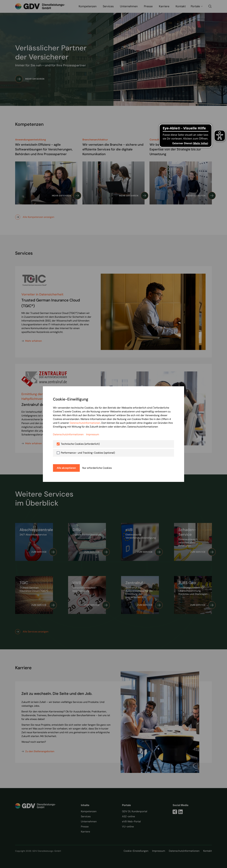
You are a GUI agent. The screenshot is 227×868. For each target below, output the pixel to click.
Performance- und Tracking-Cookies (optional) (88, 453)
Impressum (93, 434)
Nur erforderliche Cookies (97, 468)
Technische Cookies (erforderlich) (80, 444)
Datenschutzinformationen (85, 423)
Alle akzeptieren (66, 468)
